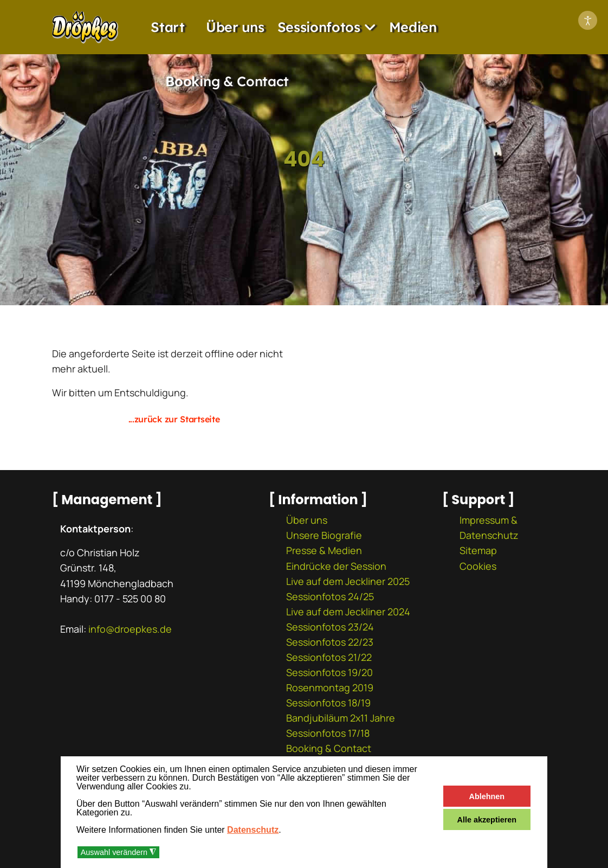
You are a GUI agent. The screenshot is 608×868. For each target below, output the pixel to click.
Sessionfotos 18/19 (328, 703)
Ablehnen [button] (487, 796)
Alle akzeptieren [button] (487, 820)
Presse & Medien (324, 550)
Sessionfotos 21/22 (329, 657)
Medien (413, 27)
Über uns (235, 27)
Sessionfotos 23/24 (330, 627)
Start (168, 27)
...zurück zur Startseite (174, 419)
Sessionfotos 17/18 (328, 733)
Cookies (478, 566)
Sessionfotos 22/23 (330, 642)
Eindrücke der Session (336, 566)
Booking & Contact (227, 81)
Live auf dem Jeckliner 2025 (348, 581)
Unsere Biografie (324, 535)
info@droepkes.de (130, 629)
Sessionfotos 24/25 (330, 596)
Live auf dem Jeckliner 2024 (348, 612)
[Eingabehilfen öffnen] (588, 20)
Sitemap (478, 550)
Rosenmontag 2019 (330, 687)
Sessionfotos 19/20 (329, 672)
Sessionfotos (319, 27)
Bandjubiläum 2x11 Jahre (341, 718)
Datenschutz (253, 830)
